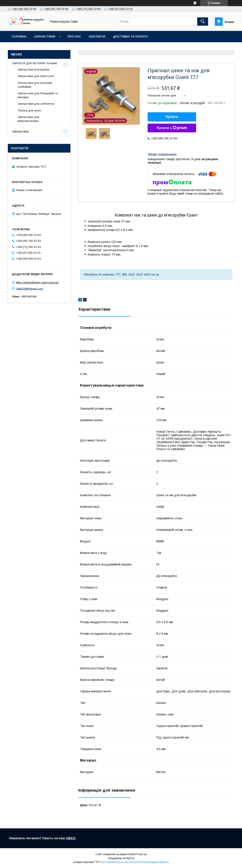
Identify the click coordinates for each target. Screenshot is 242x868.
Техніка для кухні (29, 110)
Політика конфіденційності (152, 862)
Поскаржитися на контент (118, 862)
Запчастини (45, 36)
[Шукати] (203, 22)
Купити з (172, 128)
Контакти (97, 36)
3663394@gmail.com (30, 288)
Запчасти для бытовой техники (35, 63)
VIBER (71, 838)
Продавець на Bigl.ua (121, 858)
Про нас (74, 36)
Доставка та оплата (130, 36)
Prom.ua (142, 854)
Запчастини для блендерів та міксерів (38, 95)
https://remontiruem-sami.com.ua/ (37, 282)
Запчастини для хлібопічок (36, 104)
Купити (172, 117)
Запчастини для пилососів (36, 76)
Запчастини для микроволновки (28, 119)
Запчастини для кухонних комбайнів (35, 85)
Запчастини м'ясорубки (33, 70)
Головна (19, 36)
